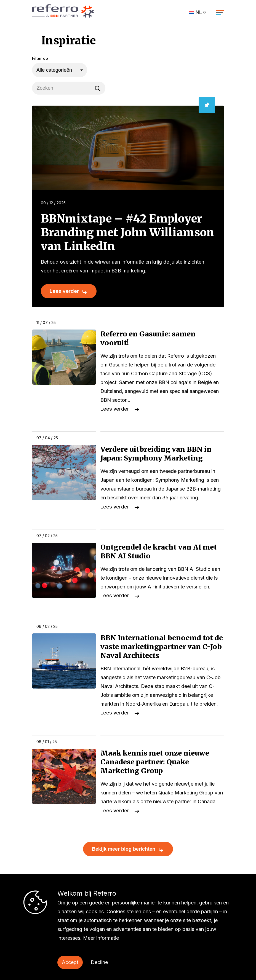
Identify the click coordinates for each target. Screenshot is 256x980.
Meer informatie (101, 938)
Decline (99, 962)
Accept (70, 962)
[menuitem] (198, 12)
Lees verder (64, 291)
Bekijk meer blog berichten (124, 849)
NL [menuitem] (199, 12)
